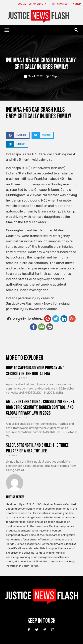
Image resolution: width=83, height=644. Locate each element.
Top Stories (60, 4)
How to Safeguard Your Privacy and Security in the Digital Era (35, 371)
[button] (7, 30)
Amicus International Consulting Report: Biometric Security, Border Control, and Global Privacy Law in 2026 (41, 407)
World (77, 4)
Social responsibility (32, 4)
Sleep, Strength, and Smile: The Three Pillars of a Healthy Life (37, 448)
